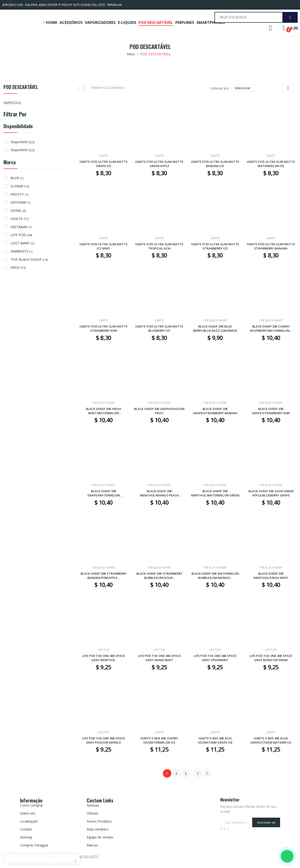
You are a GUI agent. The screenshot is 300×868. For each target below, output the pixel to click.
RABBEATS (21, 251)
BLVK (17, 178)
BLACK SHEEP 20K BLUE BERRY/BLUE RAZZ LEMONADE (215, 328)
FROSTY (19, 194)
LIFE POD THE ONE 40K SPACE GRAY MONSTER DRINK (271, 658)
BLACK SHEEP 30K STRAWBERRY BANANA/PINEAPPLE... (104, 576)
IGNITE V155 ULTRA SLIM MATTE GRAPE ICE (103, 164)
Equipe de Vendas (100, 837)
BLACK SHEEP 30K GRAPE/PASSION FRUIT (159, 411)
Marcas (92, 845)
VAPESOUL (12, 103)
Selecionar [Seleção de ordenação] (264, 88)
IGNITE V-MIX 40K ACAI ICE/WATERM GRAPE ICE (215, 740)
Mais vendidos (98, 829)
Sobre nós (28, 813)
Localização (29, 821)
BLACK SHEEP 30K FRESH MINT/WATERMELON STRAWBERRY (103, 411)
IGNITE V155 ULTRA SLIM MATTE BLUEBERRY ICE (159, 328)
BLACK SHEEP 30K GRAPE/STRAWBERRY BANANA (215, 411)
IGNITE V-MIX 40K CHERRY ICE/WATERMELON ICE (159, 740)
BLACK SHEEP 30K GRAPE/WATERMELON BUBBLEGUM (104, 493)
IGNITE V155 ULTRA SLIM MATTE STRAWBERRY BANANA (271, 246)
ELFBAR (20, 186)
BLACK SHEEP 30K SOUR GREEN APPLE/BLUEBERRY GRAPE (271, 493)
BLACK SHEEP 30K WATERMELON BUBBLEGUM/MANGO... (215, 576)
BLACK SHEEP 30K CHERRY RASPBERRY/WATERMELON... (271, 328)
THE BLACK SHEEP (29, 259)
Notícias (93, 805)
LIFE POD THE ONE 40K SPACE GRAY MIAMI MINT (159, 658)
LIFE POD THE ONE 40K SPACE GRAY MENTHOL (104, 658)
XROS (18, 267)
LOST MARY (22, 243)
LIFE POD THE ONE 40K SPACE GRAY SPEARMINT (215, 658)
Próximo (207, 773)
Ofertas (92, 813)
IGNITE (19, 219)
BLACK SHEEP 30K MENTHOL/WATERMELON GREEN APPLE (215, 493)
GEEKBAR (21, 202)
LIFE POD (21, 235)
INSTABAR (21, 227)
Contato (26, 829)
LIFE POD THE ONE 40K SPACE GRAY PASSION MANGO (104, 740)
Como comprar (32, 805)
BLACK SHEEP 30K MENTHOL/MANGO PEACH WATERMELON (159, 493)
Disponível (23, 142)
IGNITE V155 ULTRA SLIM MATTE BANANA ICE (215, 164)
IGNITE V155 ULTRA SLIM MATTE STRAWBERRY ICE (215, 246)
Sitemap (26, 837)
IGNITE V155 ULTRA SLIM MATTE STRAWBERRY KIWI (103, 328)
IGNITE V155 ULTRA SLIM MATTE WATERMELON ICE (271, 164)
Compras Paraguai (34, 845)
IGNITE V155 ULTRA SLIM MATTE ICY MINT (103, 246)
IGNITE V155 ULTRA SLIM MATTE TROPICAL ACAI (159, 246)
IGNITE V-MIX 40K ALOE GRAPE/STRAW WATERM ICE (271, 740)
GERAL (18, 210)
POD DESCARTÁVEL (21, 88)
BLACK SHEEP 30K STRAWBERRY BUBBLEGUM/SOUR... (159, 576)
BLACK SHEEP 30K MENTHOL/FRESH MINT (271, 576)
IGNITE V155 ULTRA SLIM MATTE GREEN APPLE (159, 164)
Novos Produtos (99, 821)
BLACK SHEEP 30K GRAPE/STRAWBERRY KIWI (271, 411)
